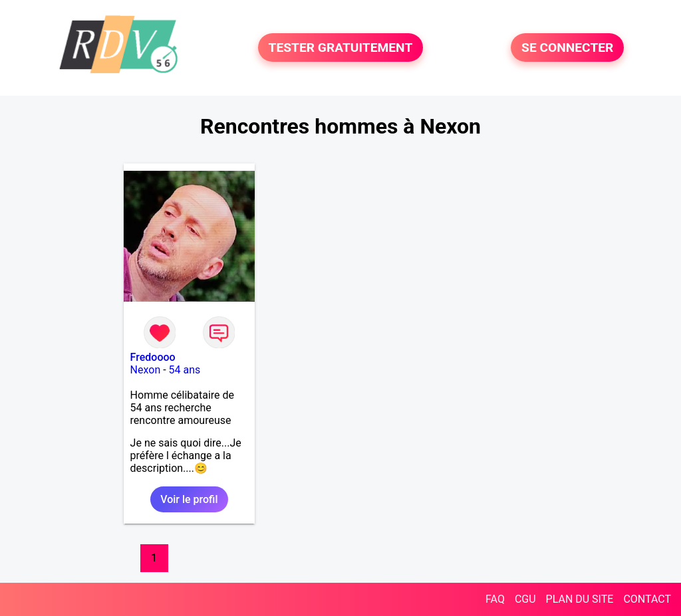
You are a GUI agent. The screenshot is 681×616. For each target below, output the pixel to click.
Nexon (146, 370)
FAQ (495, 599)
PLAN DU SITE (580, 599)
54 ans (185, 370)
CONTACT (647, 599)
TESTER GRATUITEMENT (341, 48)
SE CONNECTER (567, 48)
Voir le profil (189, 499)
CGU (525, 599)
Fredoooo (153, 357)
